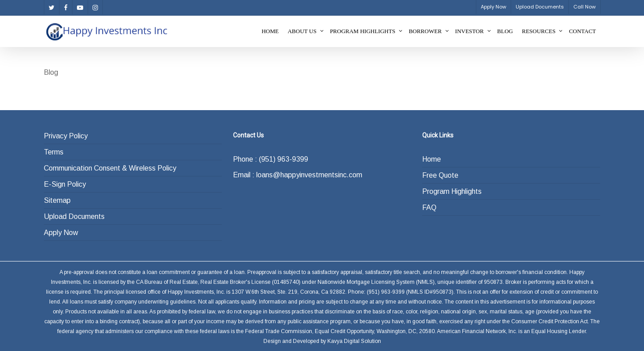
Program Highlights (452, 191)
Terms (54, 152)
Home (432, 159)
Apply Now (61, 233)
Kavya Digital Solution (354, 341)
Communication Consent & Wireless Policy (110, 168)
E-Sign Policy (65, 184)
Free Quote (440, 175)
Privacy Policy (66, 136)
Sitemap (57, 200)
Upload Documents (74, 216)
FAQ (429, 208)
